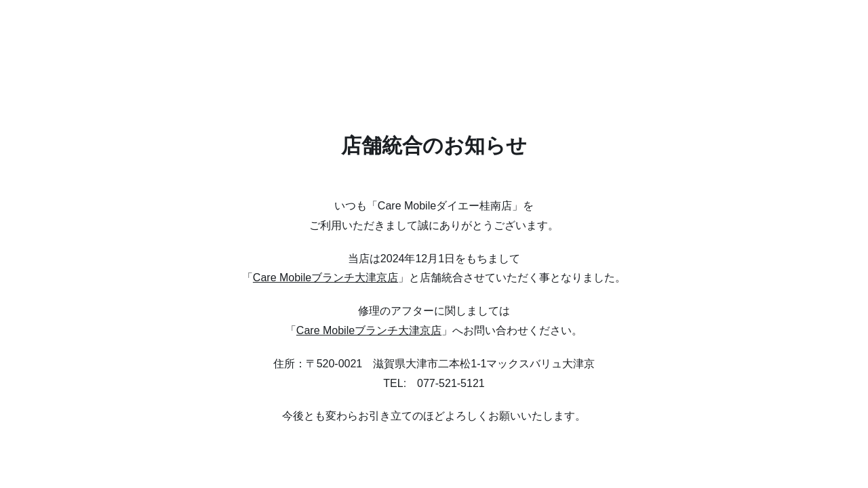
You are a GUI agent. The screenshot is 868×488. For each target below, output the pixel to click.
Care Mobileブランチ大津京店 (325, 278)
